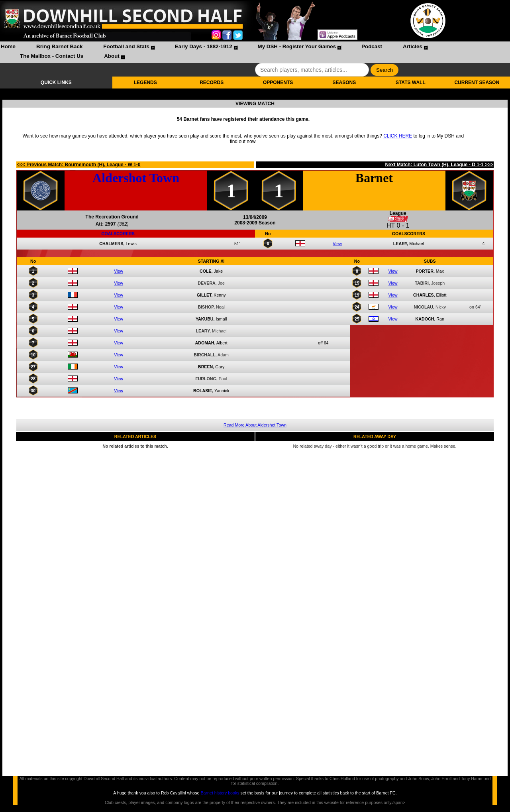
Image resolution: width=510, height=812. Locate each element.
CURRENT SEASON (477, 83)
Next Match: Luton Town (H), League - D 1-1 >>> (439, 165)
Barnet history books (220, 793)
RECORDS (212, 83)
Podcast (372, 46)
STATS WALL (411, 83)
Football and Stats (126, 46)
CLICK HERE (398, 136)
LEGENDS (145, 83)
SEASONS (344, 83)
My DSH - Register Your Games (297, 46)
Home (8, 46)
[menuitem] (8, 47)
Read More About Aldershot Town (255, 425)
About (112, 56)
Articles (413, 46)
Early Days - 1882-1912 (204, 46)
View (337, 244)
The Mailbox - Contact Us (52, 56)
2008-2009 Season (255, 223)
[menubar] (255, 52)
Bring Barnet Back (59, 46)
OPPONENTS (278, 83)
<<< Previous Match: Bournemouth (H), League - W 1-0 (78, 165)
